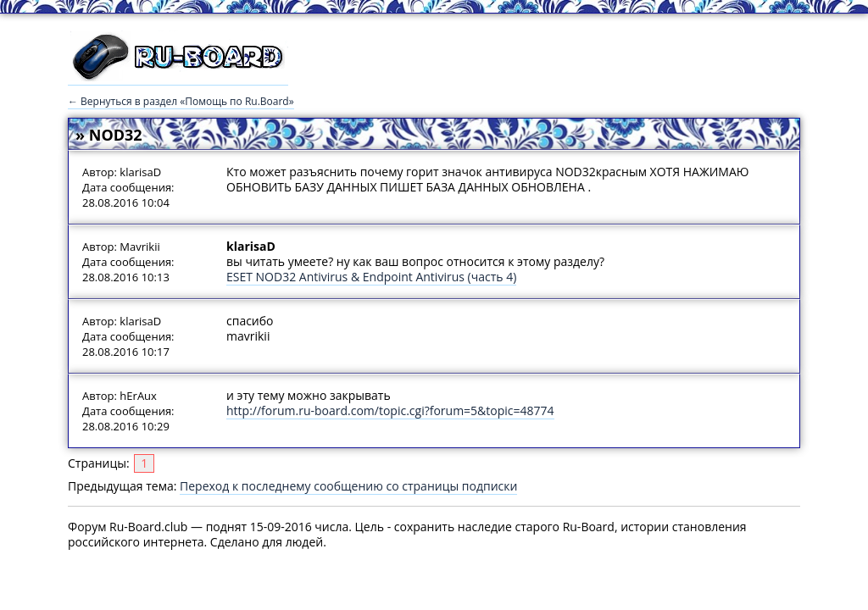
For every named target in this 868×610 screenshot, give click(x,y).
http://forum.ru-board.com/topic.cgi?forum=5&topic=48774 (390, 410)
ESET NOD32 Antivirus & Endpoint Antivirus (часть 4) (371, 277)
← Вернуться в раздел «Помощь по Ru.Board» (181, 101)
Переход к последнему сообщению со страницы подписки (348, 486)
